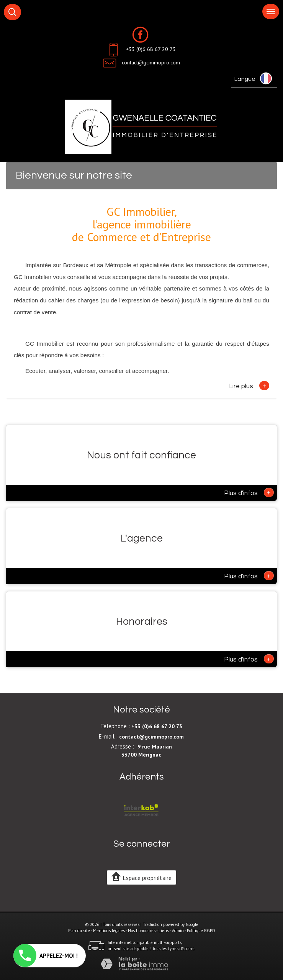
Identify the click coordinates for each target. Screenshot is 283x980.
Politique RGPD (201, 931)
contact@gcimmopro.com (151, 62)
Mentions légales (109, 931)
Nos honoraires (142, 931)
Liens (164, 931)
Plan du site (79, 931)
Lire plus (249, 386)
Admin (178, 931)
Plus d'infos (249, 492)
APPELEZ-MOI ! (46, 956)
